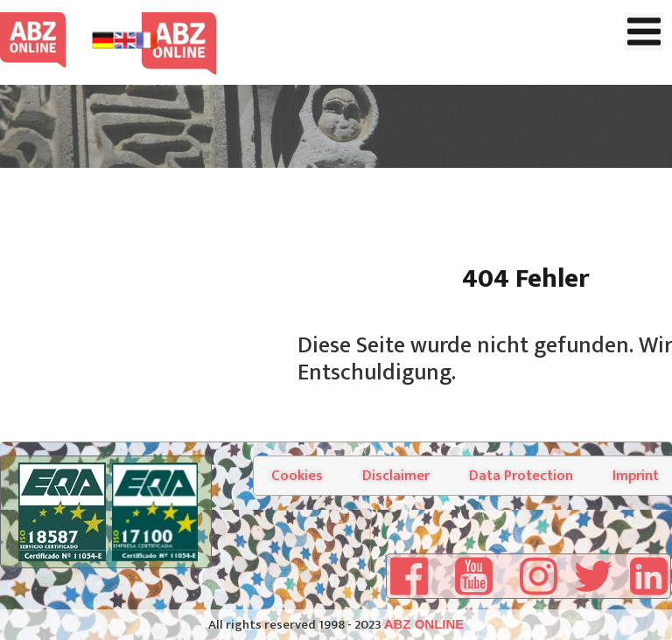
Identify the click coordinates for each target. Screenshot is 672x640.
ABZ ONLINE (424, 624)
